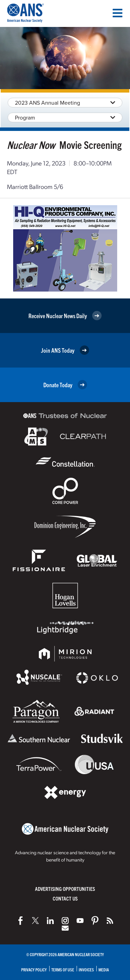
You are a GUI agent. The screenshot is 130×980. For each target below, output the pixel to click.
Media (104, 969)
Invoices (86, 969)
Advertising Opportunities (65, 889)
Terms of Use (63, 969)
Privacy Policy (34, 969)
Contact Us (65, 898)
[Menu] (118, 13)
